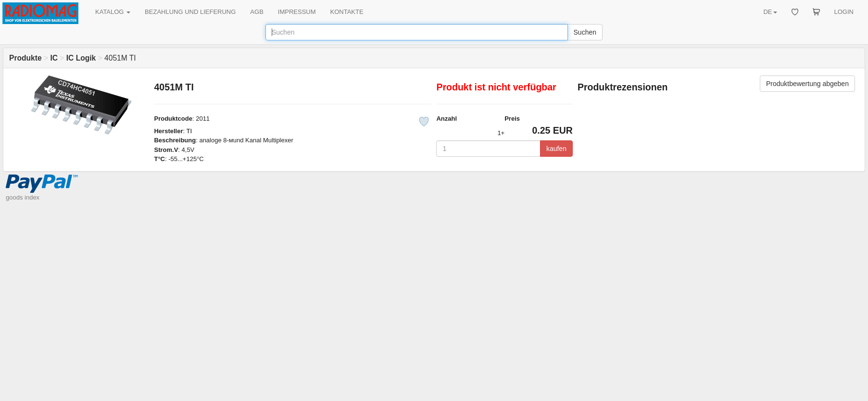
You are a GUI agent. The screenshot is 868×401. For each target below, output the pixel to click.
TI (189, 131)
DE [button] (770, 12)
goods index (23, 197)
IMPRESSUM (297, 12)
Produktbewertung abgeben (807, 84)
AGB (257, 12)
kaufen (556, 149)
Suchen (585, 32)
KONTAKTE (347, 12)
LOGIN (844, 12)
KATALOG (113, 12)
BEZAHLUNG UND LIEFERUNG (190, 12)
